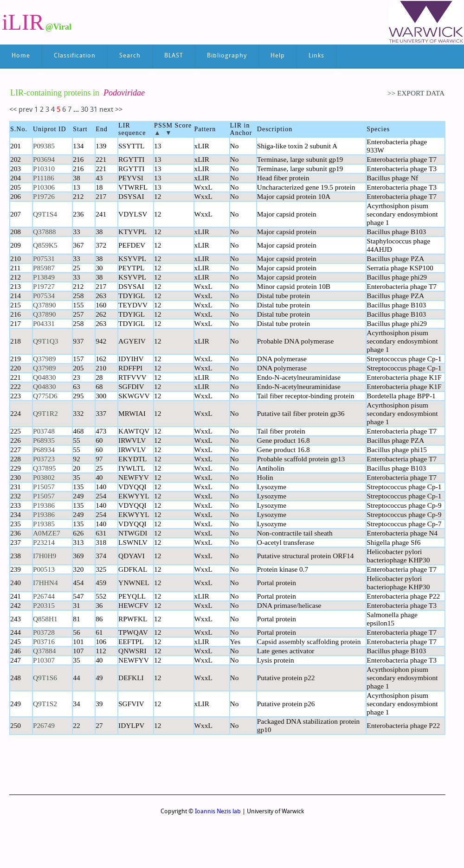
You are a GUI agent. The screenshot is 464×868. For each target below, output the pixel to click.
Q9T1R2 (45, 413)
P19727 (44, 286)
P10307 (44, 660)
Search (130, 56)
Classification (75, 56)
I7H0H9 (45, 556)
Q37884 (45, 651)
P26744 (44, 596)
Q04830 (45, 377)
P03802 (44, 477)
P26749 (44, 725)
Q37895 (45, 468)
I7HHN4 (45, 583)
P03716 (44, 641)
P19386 (44, 505)
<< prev (22, 110)
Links (316, 56)
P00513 (44, 569)
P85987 (44, 268)
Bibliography (227, 56)
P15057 (44, 487)
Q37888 (45, 232)
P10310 (44, 169)
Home (21, 56)
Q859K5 (45, 245)
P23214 (44, 542)
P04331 (44, 323)
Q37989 (45, 359)
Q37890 (45, 305)
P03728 (44, 632)
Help (278, 56)
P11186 (44, 178)
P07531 (44, 258)
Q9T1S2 (45, 704)
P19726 (44, 196)
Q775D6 (45, 396)
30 (84, 110)
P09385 (44, 146)
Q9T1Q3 (46, 341)
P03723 (44, 459)
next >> (111, 110)
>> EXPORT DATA (416, 93)
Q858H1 (45, 619)
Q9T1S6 (45, 678)
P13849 (44, 277)
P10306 (44, 187)
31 (95, 110)
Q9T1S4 (45, 214)
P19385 (44, 524)
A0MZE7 (47, 533)
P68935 (44, 440)
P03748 (44, 431)
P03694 (44, 159)
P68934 (44, 450)
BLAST (174, 56)
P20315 (44, 605)
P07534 (44, 296)
